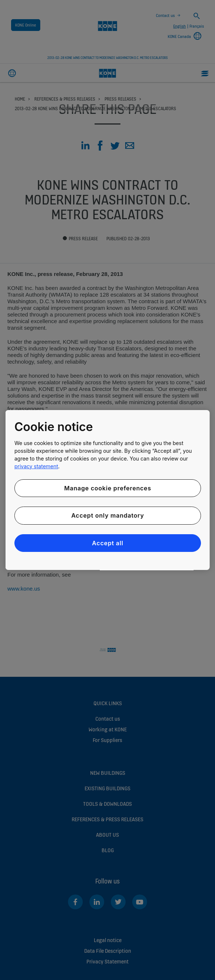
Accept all (108, 543)
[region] (108, 490)
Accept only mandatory (107, 515)
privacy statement (36, 466)
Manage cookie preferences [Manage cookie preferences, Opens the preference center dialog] (107, 488)
